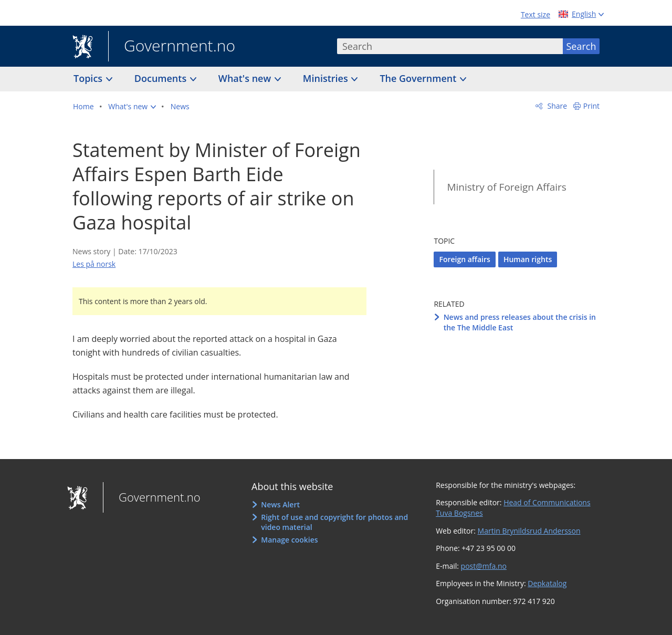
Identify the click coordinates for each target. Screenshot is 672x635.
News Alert (280, 504)
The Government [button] (419, 78)
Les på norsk (94, 264)
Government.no (172, 47)
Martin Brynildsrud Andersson (529, 531)
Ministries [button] (327, 78)
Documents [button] (162, 78)
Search (581, 46)
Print (591, 106)
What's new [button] (246, 78)
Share (556, 106)
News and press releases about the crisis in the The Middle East (520, 322)
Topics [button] (89, 78)
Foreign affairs (464, 259)
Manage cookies (289, 540)
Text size (535, 14)
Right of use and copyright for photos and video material (334, 522)
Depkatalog (547, 583)
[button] (132, 107)
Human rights (528, 259)
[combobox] (450, 46)
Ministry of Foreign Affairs (506, 187)
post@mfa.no (484, 566)
